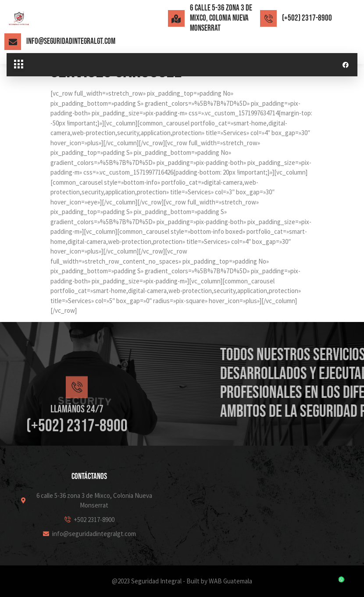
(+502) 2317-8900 (307, 18)
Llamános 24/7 (77, 441)
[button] (18, 65)
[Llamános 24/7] (77, 419)
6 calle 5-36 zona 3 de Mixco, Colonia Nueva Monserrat (221, 18)
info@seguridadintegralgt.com (71, 41)
